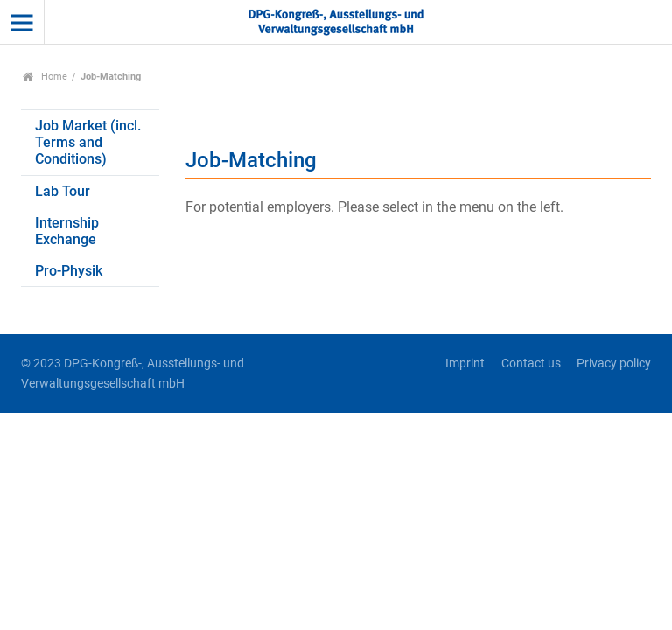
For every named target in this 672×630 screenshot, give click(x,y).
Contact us (531, 364)
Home (45, 77)
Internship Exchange (67, 231)
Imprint (465, 364)
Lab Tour (63, 191)
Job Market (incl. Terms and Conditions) (88, 142)
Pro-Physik (69, 271)
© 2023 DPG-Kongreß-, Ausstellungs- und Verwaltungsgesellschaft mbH (133, 374)
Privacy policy (614, 364)
